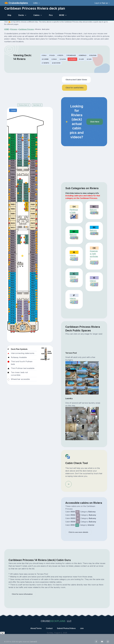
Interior (73, 255)
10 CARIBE (45, 59)
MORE (62, 15)
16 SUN (89, 59)
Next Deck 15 (37, 105)
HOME (7, 29)
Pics (51, 15)
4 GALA (44, 55)
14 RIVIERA (72, 59)
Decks (21, 15)
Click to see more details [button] (78, 532)
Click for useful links (75, 88)
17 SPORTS (45, 63)
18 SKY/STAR (56, 63)
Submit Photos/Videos (66, 628)
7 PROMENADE (71, 55)
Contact (49, 628)
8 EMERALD (82, 55)
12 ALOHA (63, 59)
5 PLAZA (52, 55)
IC (77, 525)
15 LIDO (81, 59)
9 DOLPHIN (93, 55)
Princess (14, 29)
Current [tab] (13, 110)
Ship (9, 15)
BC (78, 512)
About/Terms (36, 628)
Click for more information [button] (22, 594)
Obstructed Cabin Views (76, 80)
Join (82, 628)
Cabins (36, 15)
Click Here (95, 122)
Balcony (93, 210)
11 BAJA (54, 59)
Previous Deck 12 (24, 105)
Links (35, 3)
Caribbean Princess (26, 29)
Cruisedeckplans (18, 3)
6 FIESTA (60, 55)
